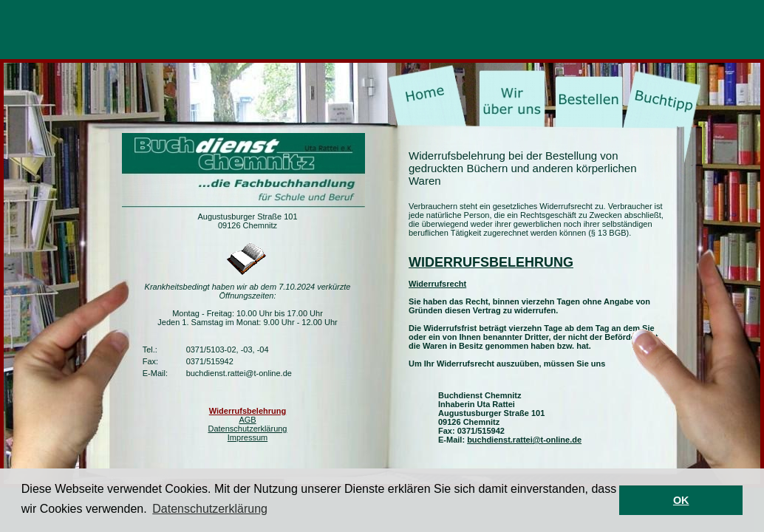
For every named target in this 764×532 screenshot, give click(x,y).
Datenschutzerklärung (247, 429)
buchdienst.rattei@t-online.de (524, 440)
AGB (247, 420)
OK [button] (681, 500)
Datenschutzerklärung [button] (210, 509)
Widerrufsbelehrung (248, 411)
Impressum (248, 437)
